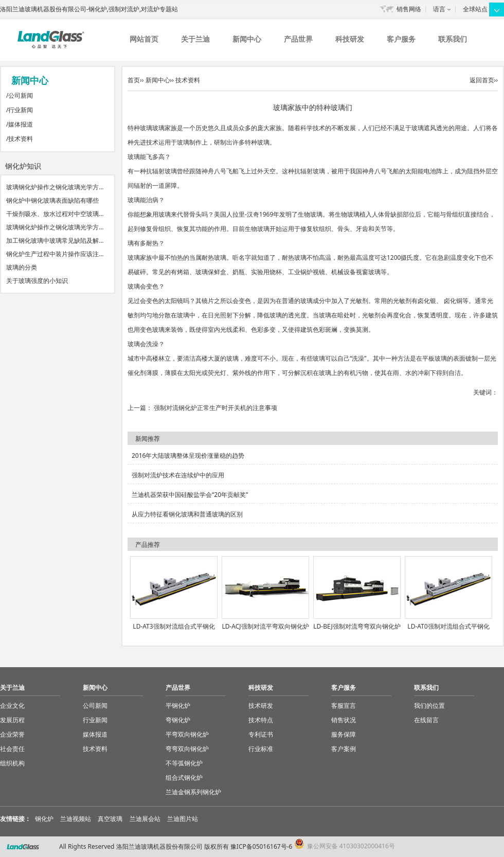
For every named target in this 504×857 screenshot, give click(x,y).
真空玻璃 (110, 819)
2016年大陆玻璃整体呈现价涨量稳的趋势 (188, 456)
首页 (134, 80)
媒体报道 (21, 124)
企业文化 (12, 706)
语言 (439, 9)
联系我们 (453, 39)
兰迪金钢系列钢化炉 (193, 792)
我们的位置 (429, 706)
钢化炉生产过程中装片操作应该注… (55, 254)
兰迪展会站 (145, 819)
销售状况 (344, 720)
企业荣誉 (12, 734)
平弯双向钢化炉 (187, 734)
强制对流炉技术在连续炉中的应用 (178, 475)
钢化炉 (44, 819)
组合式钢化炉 (184, 778)
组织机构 (12, 763)
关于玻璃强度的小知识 (37, 281)
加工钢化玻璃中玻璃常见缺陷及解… (55, 240)
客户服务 (401, 39)
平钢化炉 (178, 706)
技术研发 (261, 706)
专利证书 (261, 734)
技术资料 (21, 139)
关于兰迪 (195, 39)
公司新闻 (21, 95)
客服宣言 (344, 706)
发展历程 (12, 720)
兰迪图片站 (183, 819)
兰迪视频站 (76, 819)
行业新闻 (21, 110)
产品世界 (298, 39)
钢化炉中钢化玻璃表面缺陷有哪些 (52, 200)
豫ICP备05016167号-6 (262, 846)
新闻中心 (247, 39)
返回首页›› (484, 80)
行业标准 (261, 749)
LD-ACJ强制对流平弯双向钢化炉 (265, 626)
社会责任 (12, 749)
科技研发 (350, 39)
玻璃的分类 (22, 267)
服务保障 (344, 734)
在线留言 (426, 720)
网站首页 (144, 39)
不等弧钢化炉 (184, 763)
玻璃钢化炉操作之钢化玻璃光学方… (55, 187)
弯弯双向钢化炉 (187, 749)
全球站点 (475, 9)
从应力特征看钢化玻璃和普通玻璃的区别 (187, 514)
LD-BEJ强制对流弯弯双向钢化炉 (357, 626)
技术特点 (261, 720)
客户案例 (344, 749)
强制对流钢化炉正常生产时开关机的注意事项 (215, 408)
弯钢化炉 (178, 720)
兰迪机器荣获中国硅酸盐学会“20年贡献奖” (190, 495)
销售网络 (409, 9)
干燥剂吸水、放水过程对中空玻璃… (55, 214)
